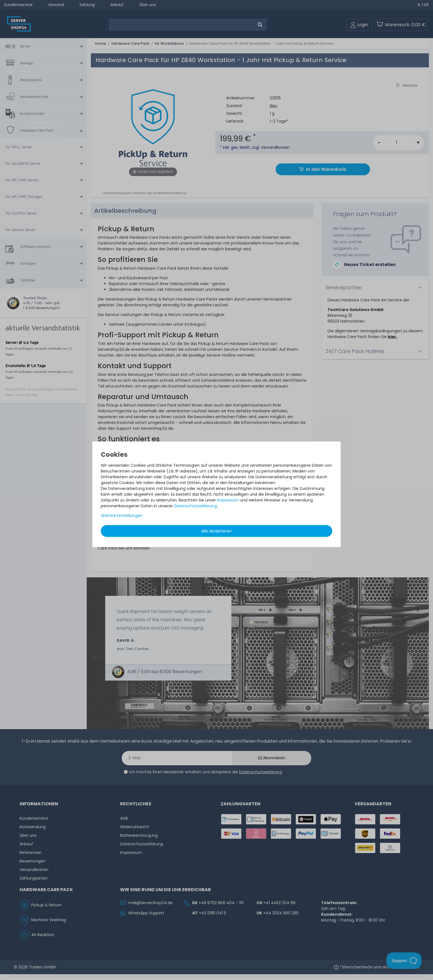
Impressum (228, 500)
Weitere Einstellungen (122, 515)
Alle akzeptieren (216, 531)
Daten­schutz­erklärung (195, 506)
